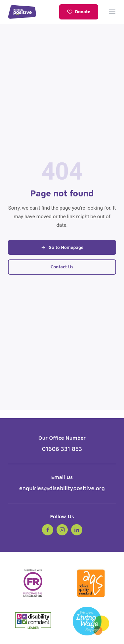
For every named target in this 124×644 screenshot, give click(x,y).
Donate (79, 12)
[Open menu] (112, 12)
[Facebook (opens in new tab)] (48, 530)
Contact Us (62, 267)
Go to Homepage (62, 247)
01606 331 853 (62, 449)
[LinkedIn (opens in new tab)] (77, 530)
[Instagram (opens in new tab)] (62, 530)
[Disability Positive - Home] (22, 12)
